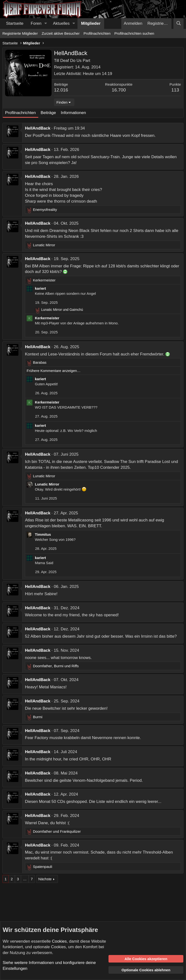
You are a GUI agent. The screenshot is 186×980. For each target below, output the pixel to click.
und (62, 310)
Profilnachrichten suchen (134, 33)
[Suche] (178, 24)
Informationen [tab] (73, 113)
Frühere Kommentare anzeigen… (54, 371)
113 (175, 90)
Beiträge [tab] (48, 113)
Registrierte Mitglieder (20, 33)
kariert (40, 288)
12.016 (61, 90)
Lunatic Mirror (47, 484)
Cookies (59, 941)
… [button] (25, 879)
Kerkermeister (47, 318)
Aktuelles (61, 23)
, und (56, 666)
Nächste (45, 879)
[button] (46, 24)
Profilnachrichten (97, 33)
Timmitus (43, 534)
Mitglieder (91, 23)
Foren (36, 23)
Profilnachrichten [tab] (20, 113)
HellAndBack (38, 128)
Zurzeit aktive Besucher (61, 33)
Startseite (15, 23)
